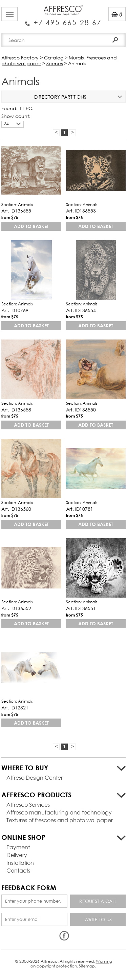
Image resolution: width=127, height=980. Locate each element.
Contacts (18, 870)
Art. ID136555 (16, 211)
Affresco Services (28, 805)
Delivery (17, 855)
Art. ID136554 (81, 310)
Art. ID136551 (81, 608)
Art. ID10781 (80, 509)
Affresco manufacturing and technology (59, 812)
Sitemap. (87, 966)
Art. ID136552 (16, 608)
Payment (18, 847)
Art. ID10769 (15, 310)
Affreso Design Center (35, 777)
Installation (20, 863)
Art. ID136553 (81, 211)
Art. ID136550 (81, 410)
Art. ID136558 (16, 410)
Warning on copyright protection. (71, 964)
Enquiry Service (63, 20)
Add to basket (31, 226)
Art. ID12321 (15, 708)
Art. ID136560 (16, 509)
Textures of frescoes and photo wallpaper (60, 820)
